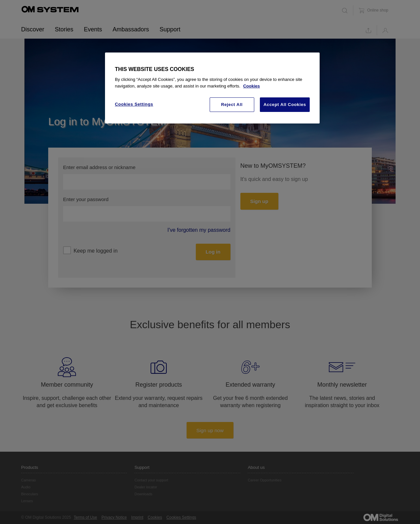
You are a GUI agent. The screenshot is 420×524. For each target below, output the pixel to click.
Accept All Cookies (285, 105)
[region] (212, 88)
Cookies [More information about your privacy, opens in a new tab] (251, 86)
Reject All (232, 105)
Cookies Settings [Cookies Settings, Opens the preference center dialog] (134, 104)
